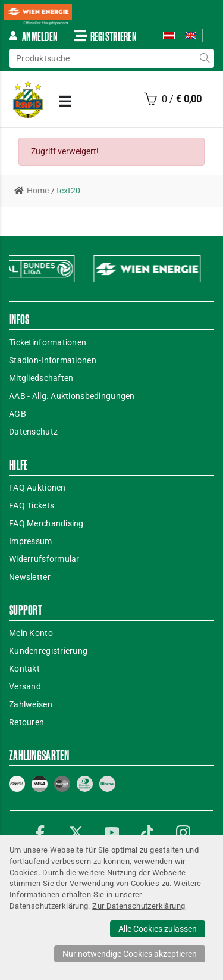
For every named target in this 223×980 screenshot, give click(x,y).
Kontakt (24, 669)
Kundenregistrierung (48, 651)
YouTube (112, 832)
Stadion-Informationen (53, 360)
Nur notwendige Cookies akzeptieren (130, 954)
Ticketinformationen (48, 342)
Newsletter (30, 577)
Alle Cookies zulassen (158, 929)
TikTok (147, 832)
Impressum (31, 541)
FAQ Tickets (32, 505)
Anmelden (33, 36)
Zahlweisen (31, 704)
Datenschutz (33, 432)
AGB (18, 414)
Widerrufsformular (44, 559)
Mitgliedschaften (41, 378)
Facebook (40, 832)
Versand (25, 686)
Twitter (76, 832)
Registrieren (106, 36)
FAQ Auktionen (37, 488)
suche (205, 58)
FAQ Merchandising (46, 523)
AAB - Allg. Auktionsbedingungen (72, 396)
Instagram (183, 832)
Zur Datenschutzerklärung (139, 906)
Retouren (26, 722)
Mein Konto (31, 633)
